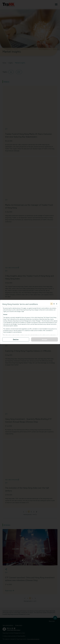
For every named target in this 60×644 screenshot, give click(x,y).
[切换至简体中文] (57, 304)
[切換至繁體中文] (54, 304)
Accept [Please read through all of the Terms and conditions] (44, 339)
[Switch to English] (52, 304)
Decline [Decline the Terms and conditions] (16, 339)
